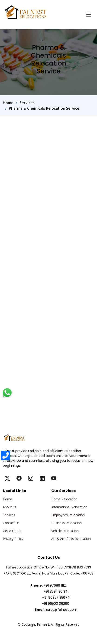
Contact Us (11, 523)
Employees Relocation (68, 515)
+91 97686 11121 (55, 585)
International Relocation (69, 507)
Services (27, 103)
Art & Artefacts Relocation (71, 539)
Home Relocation (64, 499)
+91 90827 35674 (56, 598)
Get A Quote (12, 531)
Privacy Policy (13, 539)
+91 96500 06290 (55, 604)
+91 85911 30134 (56, 591)
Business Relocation (66, 523)
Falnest (48, 630)
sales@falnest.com (62, 610)
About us (10, 507)
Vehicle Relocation (65, 531)
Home (8, 103)
